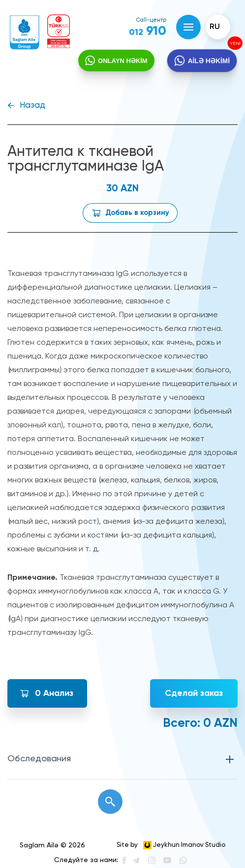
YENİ (234, 43)
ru (215, 27)
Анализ (54, 693)
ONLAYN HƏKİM (123, 61)
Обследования (39, 759)
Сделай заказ (194, 693)
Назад (32, 105)
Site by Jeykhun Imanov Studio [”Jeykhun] (171, 845)
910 (148, 31)
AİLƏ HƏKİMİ (208, 61)
